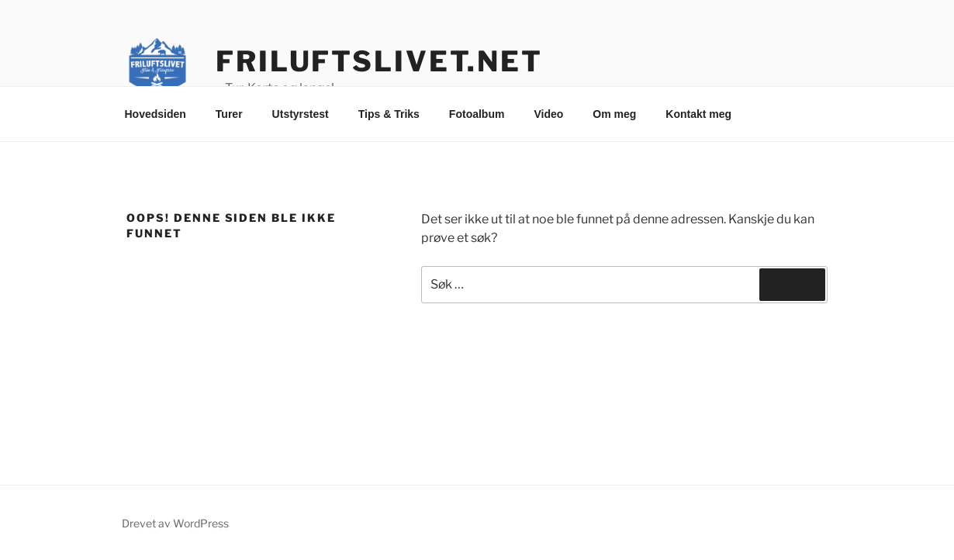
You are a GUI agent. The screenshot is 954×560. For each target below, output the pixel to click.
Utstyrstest (301, 114)
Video (548, 114)
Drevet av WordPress (175, 523)
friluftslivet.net (379, 61)
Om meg (614, 114)
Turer (229, 114)
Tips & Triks (389, 114)
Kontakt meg (698, 114)
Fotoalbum (477, 114)
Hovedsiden (156, 114)
